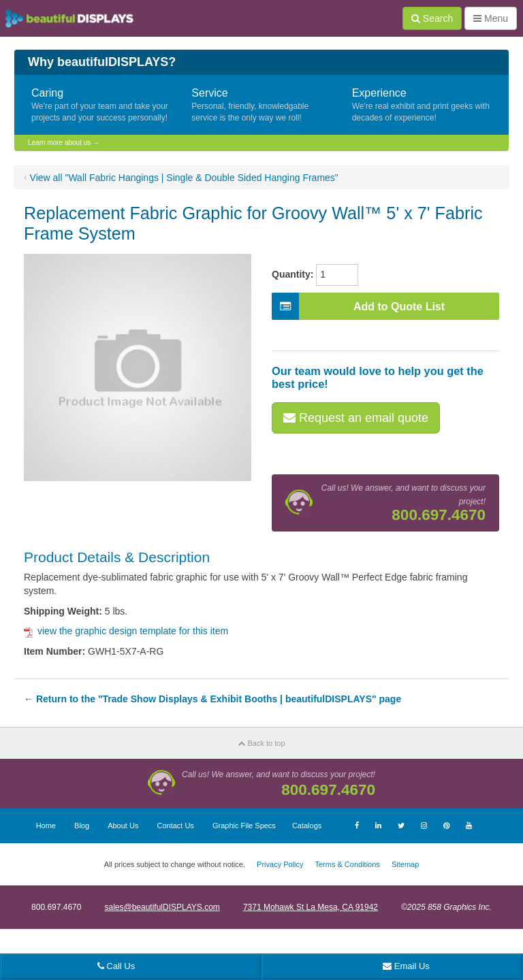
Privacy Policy (280, 864)
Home (46, 826)
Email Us (406, 966)
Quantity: (292, 274)
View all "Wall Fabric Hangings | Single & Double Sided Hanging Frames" (184, 178)
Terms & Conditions (347, 864)
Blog (82, 826)
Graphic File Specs (244, 826)
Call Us (116, 966)
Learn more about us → (64, 143)
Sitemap (405, 864)
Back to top (261, 743)
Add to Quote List (358, 306)
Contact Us (175, 826)
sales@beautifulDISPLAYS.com (162, 907)
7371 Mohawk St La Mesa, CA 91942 (311, 907)
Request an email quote (356, 418)
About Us (123, 826)
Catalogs (307, 826)
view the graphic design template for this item (126, 631)
